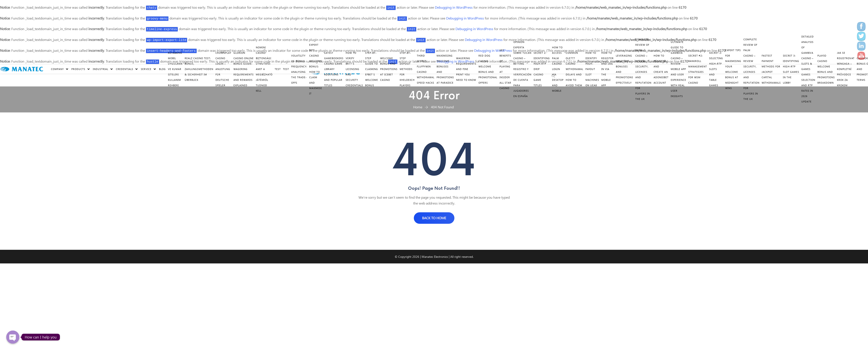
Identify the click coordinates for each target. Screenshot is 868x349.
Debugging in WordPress (454, 7)
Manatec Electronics (435, 257)
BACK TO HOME (434, 218)
